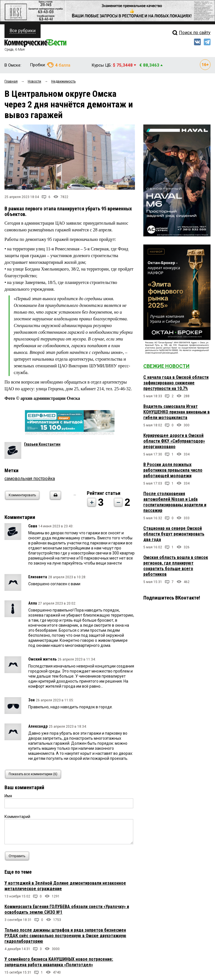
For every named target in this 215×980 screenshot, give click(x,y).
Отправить (18, 856)
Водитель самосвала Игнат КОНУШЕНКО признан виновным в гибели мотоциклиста (177, 412)
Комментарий (17, 817)
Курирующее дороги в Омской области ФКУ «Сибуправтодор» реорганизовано (174, 441)
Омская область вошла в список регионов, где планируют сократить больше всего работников (176, 566)
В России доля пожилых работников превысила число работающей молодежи (173, 470)
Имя (8, 796)
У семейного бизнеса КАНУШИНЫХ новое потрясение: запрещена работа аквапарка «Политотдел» (59, 962)
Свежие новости (166, 366)
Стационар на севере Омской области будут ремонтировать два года (174, 534)
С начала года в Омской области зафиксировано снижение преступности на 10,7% (176, 383)
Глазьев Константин (42, 444)
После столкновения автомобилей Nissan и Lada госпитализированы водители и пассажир (175, 502)
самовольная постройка (30, 479)
